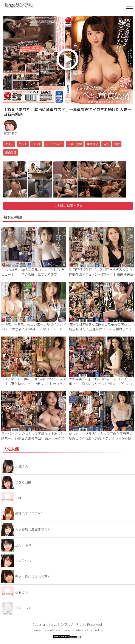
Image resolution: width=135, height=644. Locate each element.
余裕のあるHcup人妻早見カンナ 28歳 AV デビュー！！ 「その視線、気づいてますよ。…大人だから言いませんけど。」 (33, 275)
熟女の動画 (13, 217)
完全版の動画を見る (68, 206)
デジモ (23, 144)
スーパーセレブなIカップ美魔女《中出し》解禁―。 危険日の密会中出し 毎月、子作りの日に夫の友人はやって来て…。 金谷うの (33, 439)
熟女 (117, 144)
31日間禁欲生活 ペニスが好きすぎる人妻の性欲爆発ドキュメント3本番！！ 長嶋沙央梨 (101, 272)
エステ (9, 144)
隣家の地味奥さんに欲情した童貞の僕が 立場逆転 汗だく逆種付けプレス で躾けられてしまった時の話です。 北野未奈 (100, 329)
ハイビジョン (54, 144)
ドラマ (36, 144)
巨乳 (106, 144)
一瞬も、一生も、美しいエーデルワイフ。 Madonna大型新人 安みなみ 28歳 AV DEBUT (34, 327)
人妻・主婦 (75, 144)
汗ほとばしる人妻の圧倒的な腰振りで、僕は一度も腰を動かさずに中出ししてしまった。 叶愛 (34, 384)
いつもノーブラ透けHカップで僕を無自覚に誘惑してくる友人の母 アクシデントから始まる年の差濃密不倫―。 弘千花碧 (101, 439)
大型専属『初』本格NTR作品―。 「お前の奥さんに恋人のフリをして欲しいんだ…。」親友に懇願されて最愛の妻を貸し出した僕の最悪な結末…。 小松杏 (101, 386)
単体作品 (93, 144)
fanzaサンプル (18, 5)
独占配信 (11, 152)
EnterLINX (81, 630)
